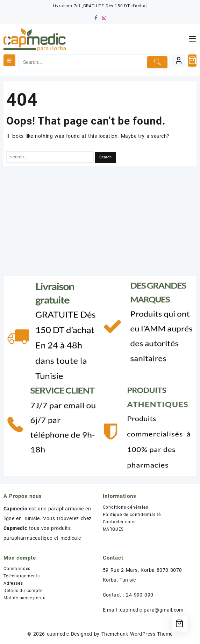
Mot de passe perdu (24, 598)
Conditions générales (126, 507)
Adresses (13, 583)
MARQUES (113, 529)
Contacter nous (119, 522)
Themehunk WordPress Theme (137, 634)
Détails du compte (23, 591)
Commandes (17, 569)
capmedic (58, 634)
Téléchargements (22, 576)
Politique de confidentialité (132, 515)
